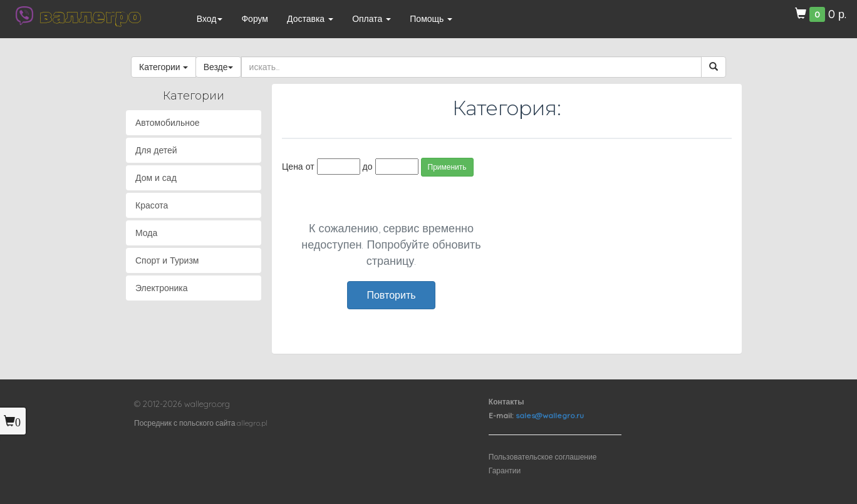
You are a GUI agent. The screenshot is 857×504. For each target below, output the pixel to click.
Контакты (506, 402)
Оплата (371, 19)
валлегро (90, 16)
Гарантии (505, 471)
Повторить (391, 295)
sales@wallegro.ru (550, 415)
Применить (447, 167)
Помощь (431, 19)
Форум (255, 19)
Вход (210, 19)
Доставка (310, 19)
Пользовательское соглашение (543, 457)
